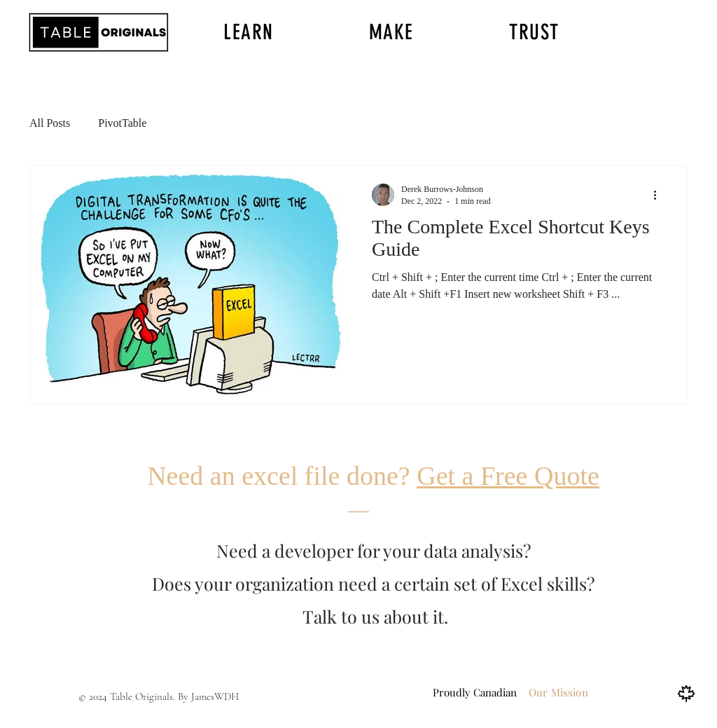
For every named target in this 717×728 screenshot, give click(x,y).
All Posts (50, 123)
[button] (249, 32)
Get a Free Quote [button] (508, 476)
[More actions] (660, 195)
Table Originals (141, 696)
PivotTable (122, 123)
